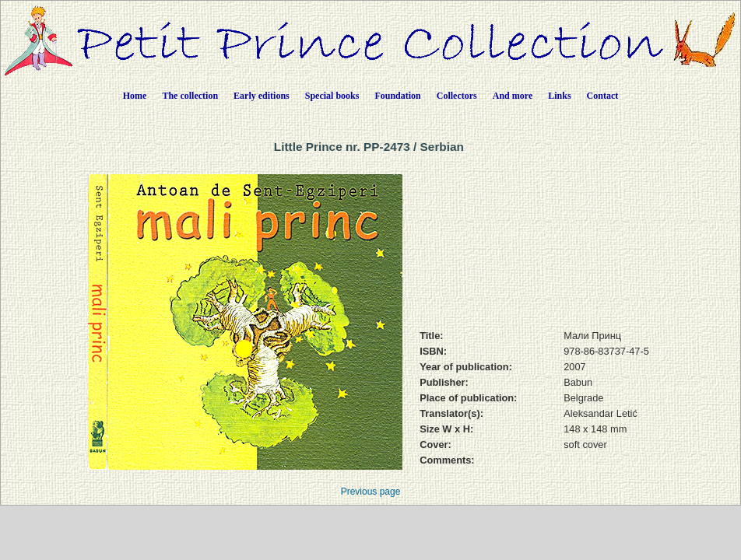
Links (559, 96)
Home (135, 96)
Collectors (457, 96)
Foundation (397, 96)
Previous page (371, 492)
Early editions (262, 96)
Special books (332, 96)
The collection (190, 96)
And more (513, 96)
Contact (603, 96)
